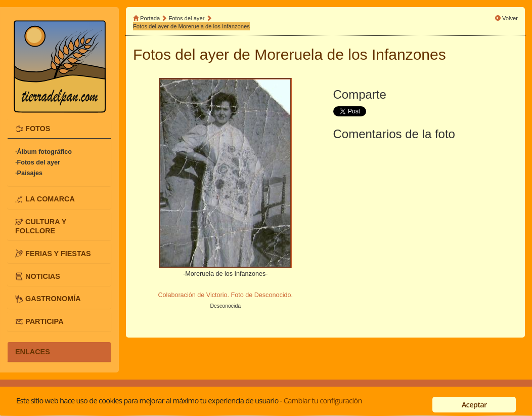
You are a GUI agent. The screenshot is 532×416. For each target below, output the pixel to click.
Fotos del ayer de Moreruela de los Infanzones (191, 26)
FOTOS (38, 129)
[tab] (59, 129)
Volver (510, 18)
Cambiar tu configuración (323, 400)
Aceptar (474, 404)
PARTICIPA (44, 321)
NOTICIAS (43, 276)
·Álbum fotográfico (43, 152)
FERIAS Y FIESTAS (58, 253)
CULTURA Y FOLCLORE (41, 226)
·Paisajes (29, 173)
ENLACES (33, 352)
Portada (150, 18)
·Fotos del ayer (38, 162)
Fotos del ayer (188, 18)
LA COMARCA (50, 199)
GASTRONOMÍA (53, 299)
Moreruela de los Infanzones (350, 54)
